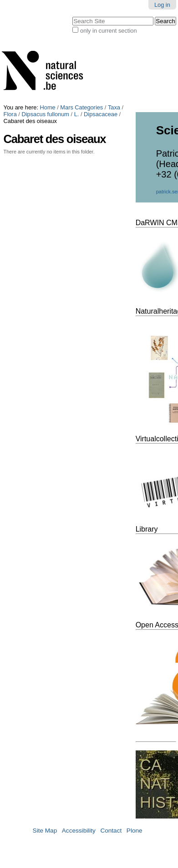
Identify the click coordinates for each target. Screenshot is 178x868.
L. (77, 114)
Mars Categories (81, 107)
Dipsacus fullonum (45, 114)
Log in (162, 5)
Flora (10, 114)
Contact (111, 831)
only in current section (108, 31)
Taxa (114, 107)
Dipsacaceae (101, 114)
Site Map (45, 831)
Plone (135, 831)
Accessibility (79, 831)
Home (48, 107)
